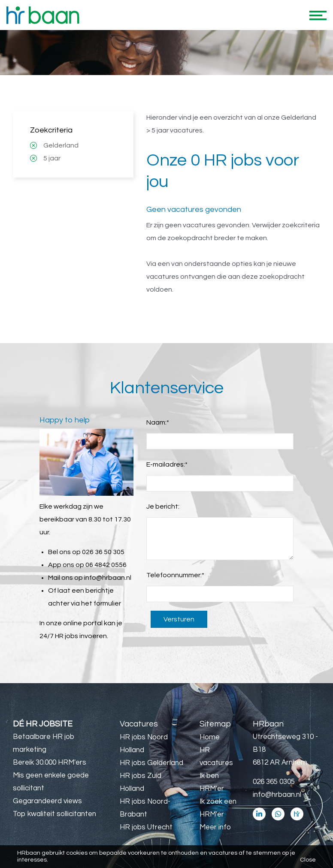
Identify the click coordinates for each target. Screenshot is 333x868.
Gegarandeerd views (47, 801)
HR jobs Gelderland (151, 763)
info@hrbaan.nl (108, 578)
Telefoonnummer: (175, 575)
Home (210, 737)
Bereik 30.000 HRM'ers (50, 763)
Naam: (158, 422)
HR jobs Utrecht (146, 827)
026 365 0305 (274, 782)
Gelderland (61, 145)
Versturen (179, 619)
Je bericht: (163, 506)
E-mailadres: (167, 464)
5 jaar (52, 158)
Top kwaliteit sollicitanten (54, 814)
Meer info (215, 827)
